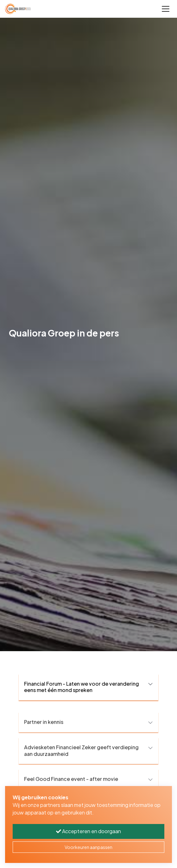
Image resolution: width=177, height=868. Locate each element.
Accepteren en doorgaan (88, 831)
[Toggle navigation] (166, 9)
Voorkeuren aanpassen (88, 847)
